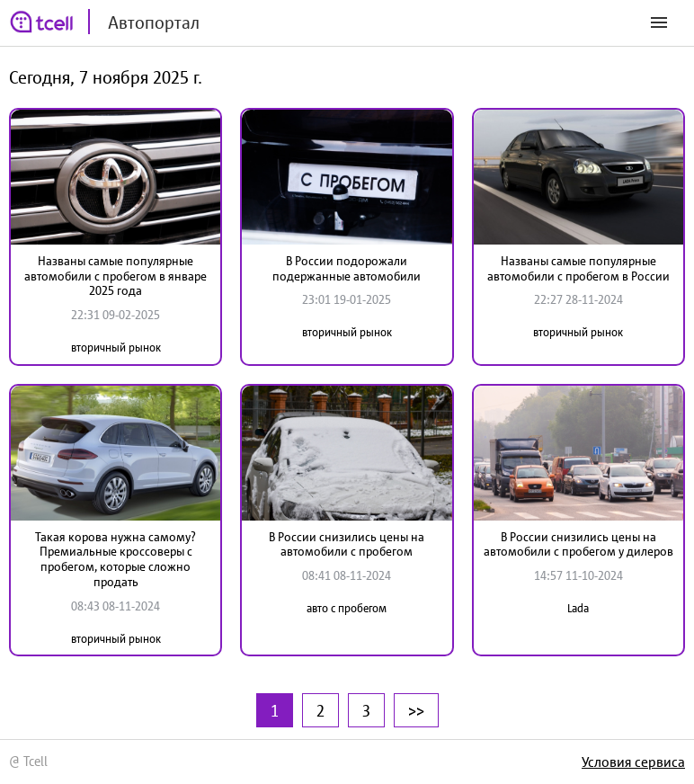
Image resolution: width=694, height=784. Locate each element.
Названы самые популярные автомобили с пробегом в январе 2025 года (116, 276)
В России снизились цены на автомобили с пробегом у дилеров (578, 544)
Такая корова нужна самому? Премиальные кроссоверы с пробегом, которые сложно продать (116, 559)
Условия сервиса (633, 762)
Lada (578, 608)
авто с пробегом (347, 608)
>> (416, 710)
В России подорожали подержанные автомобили (347, 268)
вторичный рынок (116, 347)
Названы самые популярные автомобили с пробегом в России (578, 268)
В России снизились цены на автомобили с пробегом (347, 544)
